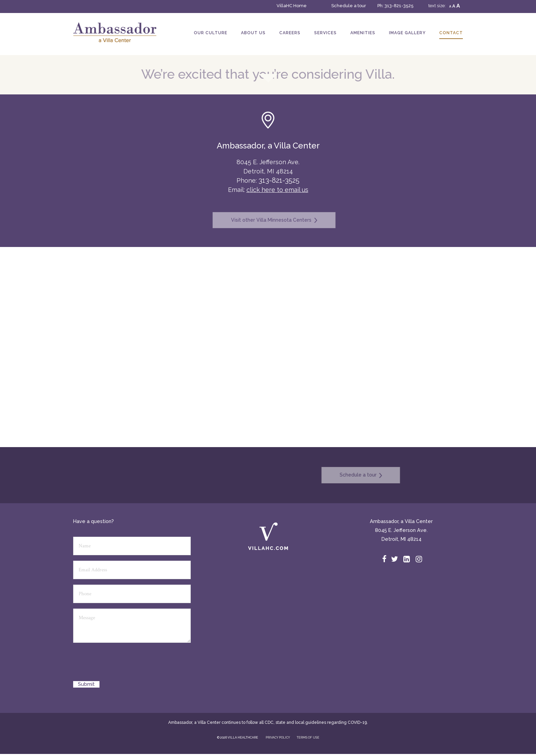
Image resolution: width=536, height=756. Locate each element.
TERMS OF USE (308, 738)
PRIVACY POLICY (278, 738)
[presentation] (125, 664)
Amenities (363, 33)
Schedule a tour (349, 6)
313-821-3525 (399, 6)
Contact (451, 33)
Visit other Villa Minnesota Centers (268, 220)
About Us (253, 33)
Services (325, 33)
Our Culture (211, 33)
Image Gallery (407, 33)
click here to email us (277, 190)
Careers (290, 33)
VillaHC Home (292, 6)
